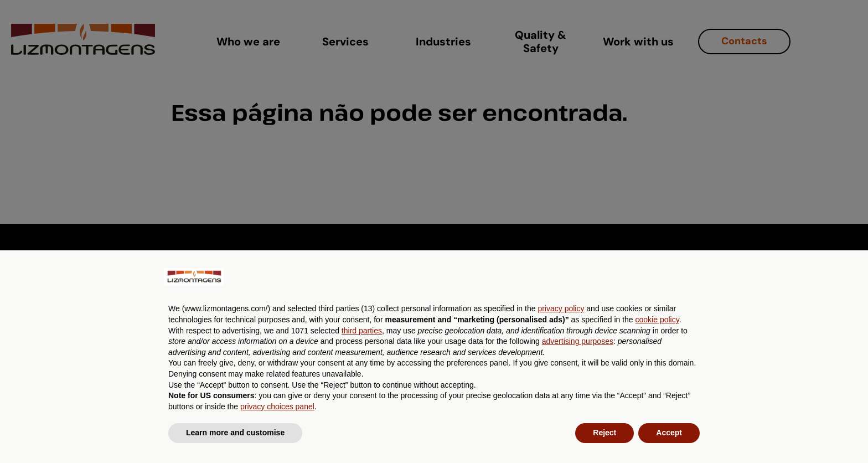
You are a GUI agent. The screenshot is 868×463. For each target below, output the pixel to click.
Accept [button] (669, 433)
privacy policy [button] (561, 308)
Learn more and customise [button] (235, 433)
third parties (362, 331)
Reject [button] (604, 433)
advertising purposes (578, 341)
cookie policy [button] (657, 320)
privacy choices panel (277, 407)
